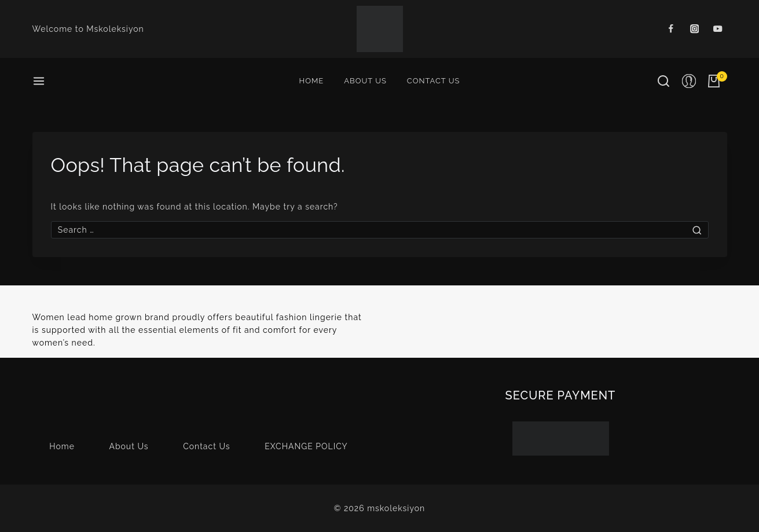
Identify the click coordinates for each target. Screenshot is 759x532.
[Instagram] (694, 29)
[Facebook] (671, 29)
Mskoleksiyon (115, 29)
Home (312, 81)
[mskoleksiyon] (380, 29)
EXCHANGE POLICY (306, 446)
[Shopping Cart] (717, 81)
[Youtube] (718, 29)
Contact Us (434, 81)
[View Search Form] (663, 81)
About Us (365, 81)
